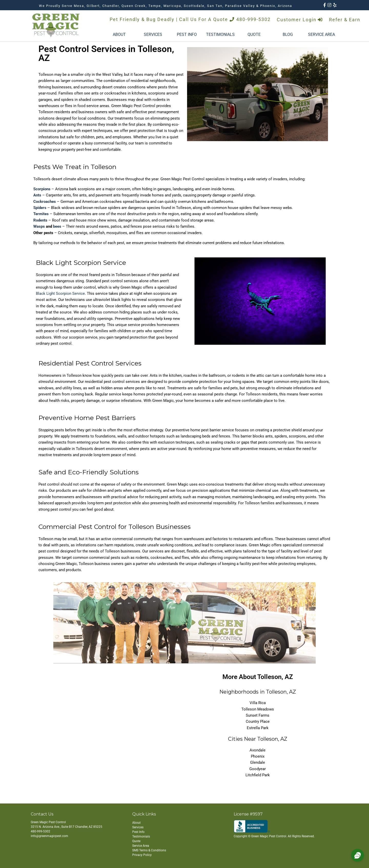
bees (57, 226)
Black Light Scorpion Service (60, 294)
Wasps (39, 226)
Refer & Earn (345, 20)
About (136, 823)
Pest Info (138, 832)
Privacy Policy (142, 855)
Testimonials (141, 836)
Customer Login (300, 20)
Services (138, 827)
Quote (136, 841)
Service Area (141, 846)
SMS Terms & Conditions (149, 850)
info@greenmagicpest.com (49, 836)
